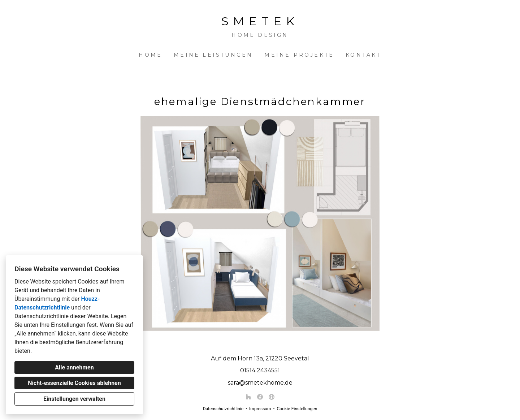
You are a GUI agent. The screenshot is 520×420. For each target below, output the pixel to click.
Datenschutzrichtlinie (223, 409)
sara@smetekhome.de (260, 383)
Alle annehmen (74, 367)
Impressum (260, 409)
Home (150, 55)
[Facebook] (260, 397)
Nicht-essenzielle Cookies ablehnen (74, 383)
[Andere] (272, 397)
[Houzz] (248, 397)
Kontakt (363, 55)
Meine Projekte (299, 55)
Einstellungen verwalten (74, 399)
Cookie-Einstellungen (297, 409)
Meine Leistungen (213, 55)
